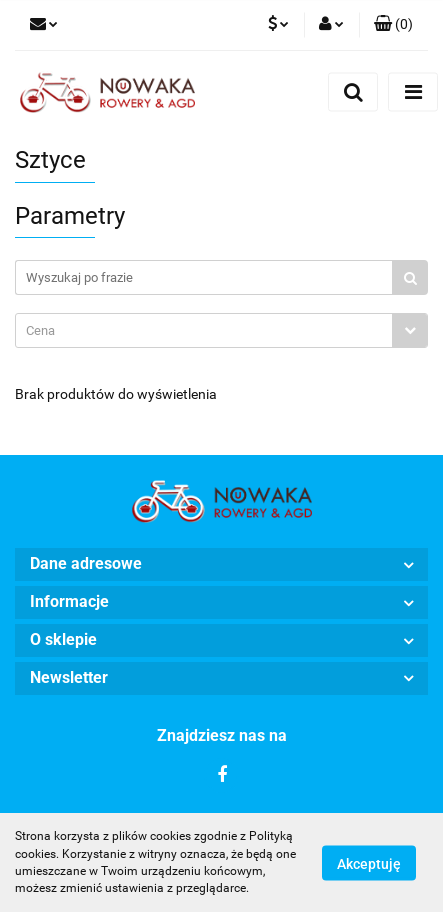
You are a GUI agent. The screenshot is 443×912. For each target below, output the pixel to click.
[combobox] (221, 330)
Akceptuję (369, 863)
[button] (393, 25)
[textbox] (204, 330)
